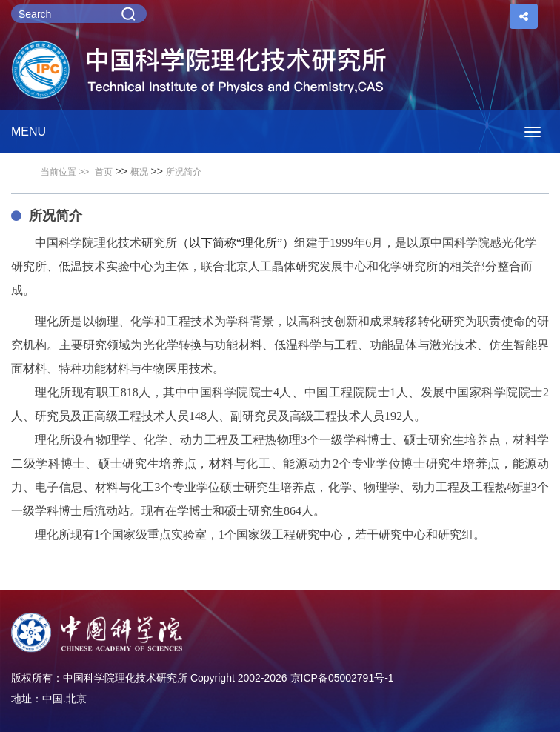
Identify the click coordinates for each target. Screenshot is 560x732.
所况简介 (184, 172)
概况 (139, 172)
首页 (104, 172)
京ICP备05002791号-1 (342, 678)
